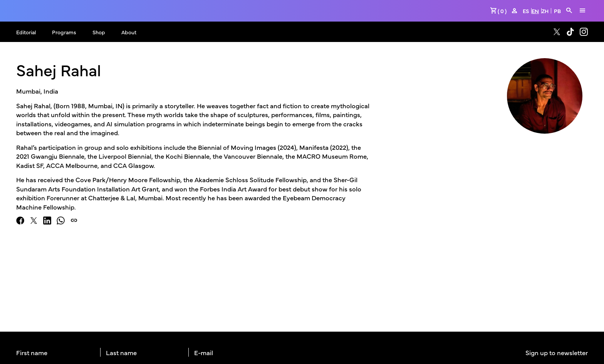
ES (526, 11)
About (129, 32)
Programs (64, 32)
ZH (545, 11)
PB (557, 11)
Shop (99, 32)
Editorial (26, 32)
